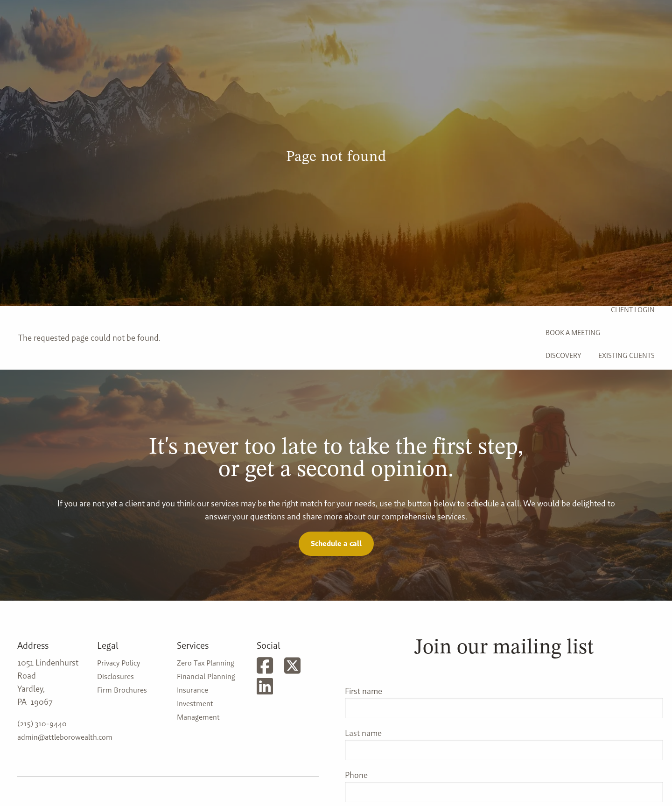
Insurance (192, 690)
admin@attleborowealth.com (65, 737)
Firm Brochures (122, 690)
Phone (356, 775)
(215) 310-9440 (42, 724)
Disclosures (115, 676)
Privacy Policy (119, 663)
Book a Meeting (573, 333)
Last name (363, 733)
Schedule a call (336, 543)
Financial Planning (206, 676)
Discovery (563, 355)
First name (364, 691)
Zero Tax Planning (206, 663)
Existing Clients (626, 355)
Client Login (633, 310)
